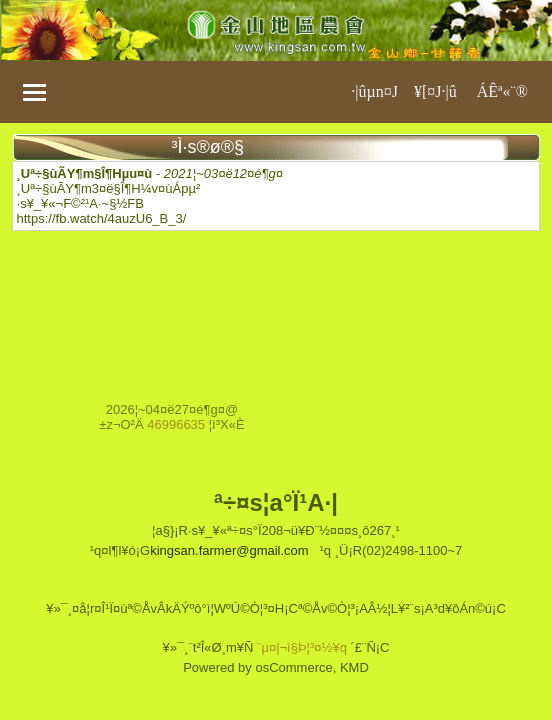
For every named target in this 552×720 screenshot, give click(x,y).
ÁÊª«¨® (502, 91)
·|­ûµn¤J (374, 91)
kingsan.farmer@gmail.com (229, 550)
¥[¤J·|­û (435, 91)
